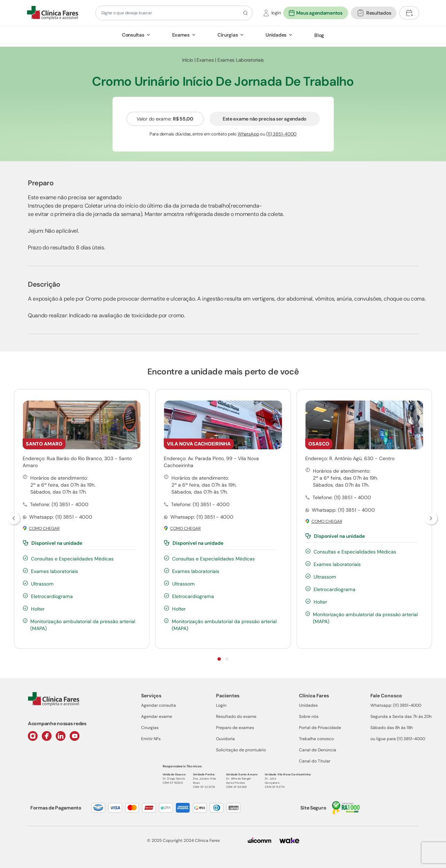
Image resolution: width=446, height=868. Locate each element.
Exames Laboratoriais (241, 60)
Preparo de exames (235, 728)
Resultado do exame (236, 716)
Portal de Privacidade (320, 728)
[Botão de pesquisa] (244, 13)
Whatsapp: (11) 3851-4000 (396, 705)
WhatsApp (248, 134)
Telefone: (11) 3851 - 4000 (59, 504)
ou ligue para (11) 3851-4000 (398, 739)
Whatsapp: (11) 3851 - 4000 (61, 517)
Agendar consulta (159, 705)
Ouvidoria (225, 739)
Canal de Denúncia (318, 750)
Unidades (276, 35)
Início (188, 60)
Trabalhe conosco (316, 739)
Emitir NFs (151, 739)
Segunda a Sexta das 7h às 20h (401, 716)
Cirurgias (228, 35)
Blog (319, 35)
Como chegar (44, 529)
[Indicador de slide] (219, 659)
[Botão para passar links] (432, 519)
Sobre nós (309, 716)
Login (221, 705)
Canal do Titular (315, 761)
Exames (181, 35)
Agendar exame (157, 716)
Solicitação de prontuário (241, 750)
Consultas (133, 35)
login (276, 13)
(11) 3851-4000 (281, 134)
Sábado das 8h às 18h (392, 728)
